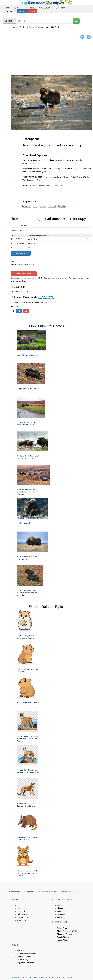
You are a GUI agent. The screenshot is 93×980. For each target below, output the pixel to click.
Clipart (17, 8)
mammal (52, 206)
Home (8, 8)
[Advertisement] (46, 58)
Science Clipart (23, 917)
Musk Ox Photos (53, 27)
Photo (33, 8)
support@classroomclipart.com (51, 185)
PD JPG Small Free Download (17, 239)
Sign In (33, 11)
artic (35, 206)
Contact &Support (24, 957)
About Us (21, 951)
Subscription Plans (21, 302)
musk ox (27, 206)
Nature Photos (63, 928)
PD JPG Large (15, 247)
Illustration (60, 8)
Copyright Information (25, 963)
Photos (23, 27)
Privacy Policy (22, 960)
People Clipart (23, 911)
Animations (61, 911)
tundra (43, 206)
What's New (22, 920)
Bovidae (63, 206)
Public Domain (27, 231)
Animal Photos (36, 27)
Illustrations (62, 914)
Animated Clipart (45, 8)
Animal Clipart (22, 908)
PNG (25, 8)
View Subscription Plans (32, 180)
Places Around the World (67, 931)
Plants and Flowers (65, 934)
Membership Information (27, 954)
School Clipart (22, 905)
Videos (60, 917)
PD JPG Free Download (18, 243)
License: (14, 231)
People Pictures (63, 937)
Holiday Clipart (23, 914)
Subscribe (22, 11)
